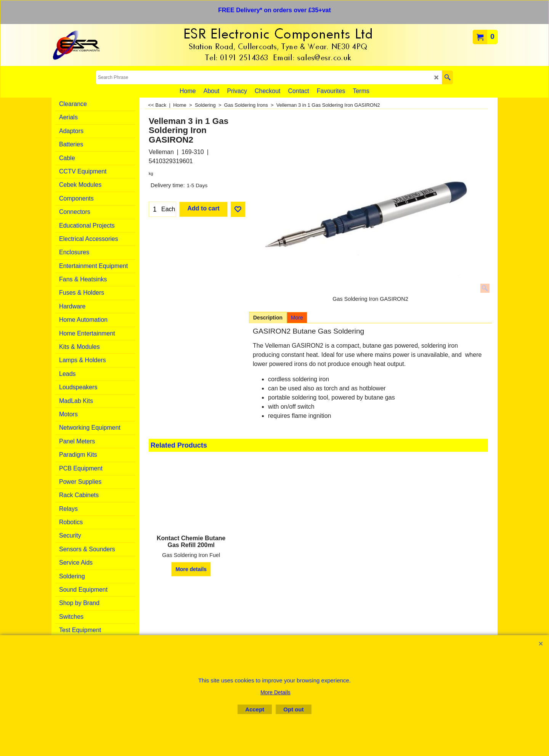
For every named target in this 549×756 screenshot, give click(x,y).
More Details (275, 692)
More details (191, 569)
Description (268, 318)
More (297, 318)
